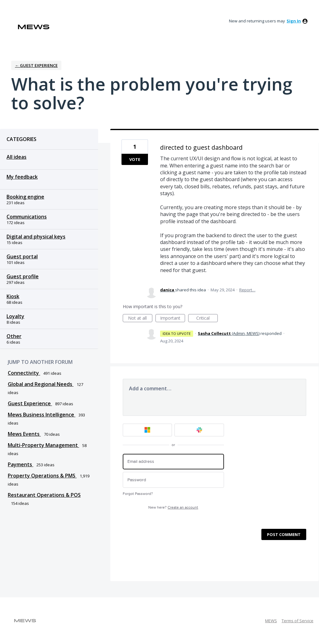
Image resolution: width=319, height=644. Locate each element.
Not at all (140, 319)
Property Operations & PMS (42, 476)
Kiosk (13, 296)
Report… (247, 290)
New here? (173, 508)
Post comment (284, 534)
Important (173, 319)
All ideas (17, 157)
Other (14, 336)
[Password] (173, 480)
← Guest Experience (36, 65)
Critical (207, 319)
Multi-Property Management (43, 445)
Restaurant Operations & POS (44, 495)
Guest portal (22, 256)
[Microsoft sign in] (148, 430)
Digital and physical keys (36, 237)
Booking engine (25, 197)
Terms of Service (298, 621)
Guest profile (23, 276)
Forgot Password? (138, 494)
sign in (294, 21)
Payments (21, 464)
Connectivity (24, 373)
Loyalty (15, 316)
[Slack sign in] (199, 430)
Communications (27, 217)
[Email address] (173, 462)
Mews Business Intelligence (42, 415)
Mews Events (24, 434)
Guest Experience (30, 403)
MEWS (271, 621)
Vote (135, 159)
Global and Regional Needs (41, 384)
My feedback (22, 177)
